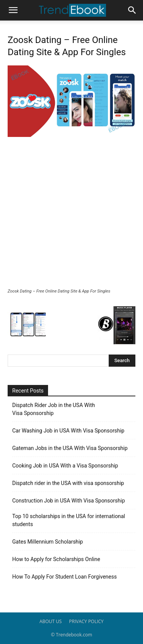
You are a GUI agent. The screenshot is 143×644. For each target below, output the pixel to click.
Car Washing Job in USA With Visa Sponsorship (68, 431)
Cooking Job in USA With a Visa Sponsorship (65, 466)
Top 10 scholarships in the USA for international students (69, 520)
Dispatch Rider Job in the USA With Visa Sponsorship (54, 409)
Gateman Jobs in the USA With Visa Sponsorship (70, 448)
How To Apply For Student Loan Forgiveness (64, 577)
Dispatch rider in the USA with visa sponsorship (68, 483)
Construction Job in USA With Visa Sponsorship (69, 501)
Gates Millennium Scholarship (47, 542)
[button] (13, 10)
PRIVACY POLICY (86, 621)
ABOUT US (50, 621)
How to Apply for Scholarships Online (56, 559)
